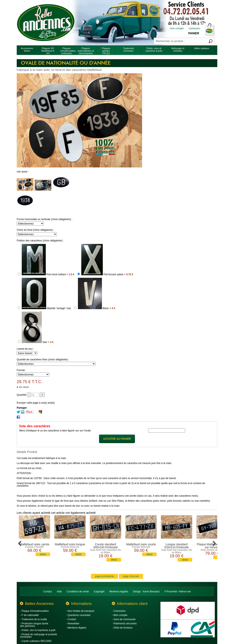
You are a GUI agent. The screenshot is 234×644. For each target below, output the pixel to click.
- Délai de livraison (122, 628)
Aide (59, 592)
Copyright (99, 592)
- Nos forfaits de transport (80, 611)
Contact (48, 592)
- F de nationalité (29, 615)
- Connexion (119, 611)
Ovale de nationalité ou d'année (66, 63)
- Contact (71, 619)
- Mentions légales (76, 628)
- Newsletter (73, 624)
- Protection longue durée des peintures (34, 625)
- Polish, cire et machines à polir (38, 630)
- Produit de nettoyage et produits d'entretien (39, 636)
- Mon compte (120, 615)
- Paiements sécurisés (124, 624)
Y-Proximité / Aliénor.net (177, 592)
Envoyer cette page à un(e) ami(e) (36, 403)
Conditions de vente (78, 592)
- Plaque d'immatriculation (34, 611)
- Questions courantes (78, 615)
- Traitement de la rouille (34, 619)
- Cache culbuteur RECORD (36, 641)
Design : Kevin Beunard (146, 592)
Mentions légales (119, 592)
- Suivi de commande (124, 619)
